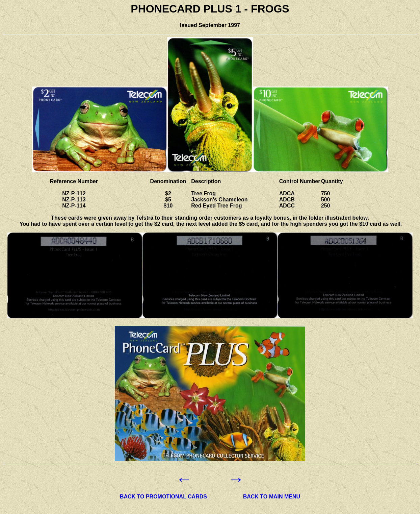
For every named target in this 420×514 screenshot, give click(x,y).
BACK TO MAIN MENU (272, 497)
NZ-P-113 (74, 200)
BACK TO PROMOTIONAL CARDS (163, 497)
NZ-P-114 (74, 206)
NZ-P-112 (74, 193)
